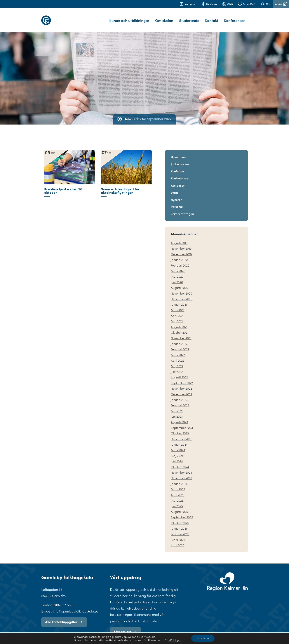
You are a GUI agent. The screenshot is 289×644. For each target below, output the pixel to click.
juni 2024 (177, 457)
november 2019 (181, 244)
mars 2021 (178, 306)
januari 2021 (179, 300)
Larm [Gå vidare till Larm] (174, 188)
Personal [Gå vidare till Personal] (177, 202)
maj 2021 (177, 317)
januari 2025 (179, 479)
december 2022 (181, 390)
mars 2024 (178, 446)
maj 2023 (177, 406)
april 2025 (178, 490)
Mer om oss (125, 627)
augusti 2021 (179, 322)
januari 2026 (179, 524)
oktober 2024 (180, 462)
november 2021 (181, 334)
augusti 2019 (179, 238)
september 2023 (182, 423)
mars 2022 (178, 350)
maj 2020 (177, 272)
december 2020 (182, 294)
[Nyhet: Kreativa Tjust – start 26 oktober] (70, 187)
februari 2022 (180, 345)
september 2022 (182, 378)
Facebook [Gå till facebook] (209, 4)
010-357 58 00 (65, 600)
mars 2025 (178, 485)
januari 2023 (179, 395)
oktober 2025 (180, 518)
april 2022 (177, 356)
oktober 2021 (180, 328)
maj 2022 (177, 362)
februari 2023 (180, 401)
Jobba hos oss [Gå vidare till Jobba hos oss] (180, 160)
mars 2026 (178, 535)
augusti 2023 (179, 418)
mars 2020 (178, 266)
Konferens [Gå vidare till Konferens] (178, 167)
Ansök (281, 4)
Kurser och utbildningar (129, 18)
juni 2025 (177, 502)
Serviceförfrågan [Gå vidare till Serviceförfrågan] (182, 209)
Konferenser (234, 18)
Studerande (189, 18)
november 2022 (181, 384)
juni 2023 (177, 412)
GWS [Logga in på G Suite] (228, 4)
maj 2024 (177, 451)
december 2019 (181, 250)
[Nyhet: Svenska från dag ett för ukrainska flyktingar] (126, 187)
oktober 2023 (180, 429)
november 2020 (182, 289)
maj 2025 (177, 496)
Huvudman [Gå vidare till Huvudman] (178, 153)
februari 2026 (180, 530)
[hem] (62, 18)
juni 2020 (177, 278)
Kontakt (212, 18)
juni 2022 (177, 367)
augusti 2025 (179, 507)
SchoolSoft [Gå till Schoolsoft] (247, 4)
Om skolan (164, 18)
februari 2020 (180, 261)
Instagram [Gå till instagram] (188, 4)
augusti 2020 (180, 283)
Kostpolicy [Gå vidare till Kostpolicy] (178, 181)
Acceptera (203, 638)
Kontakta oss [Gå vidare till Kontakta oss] (180, 174)
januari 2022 (179, 339)
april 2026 (178, 541)
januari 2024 (179, 440)
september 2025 (182, 513)
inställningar (174, 640)
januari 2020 (179, 255)
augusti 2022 (179, 373)
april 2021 (177, 311)
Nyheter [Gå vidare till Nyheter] (176, 195)
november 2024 (181, 468)
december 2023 (181, 434)
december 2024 (182, 474)
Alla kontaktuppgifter (64, 617)
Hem (127, 114)
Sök (265, 4)
